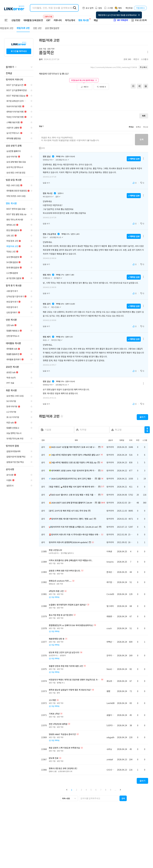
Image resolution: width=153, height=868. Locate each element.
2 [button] (76, 790)
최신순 (146, 127)
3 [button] (81, 790)
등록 (142, 139)
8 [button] (106, 790)
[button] (67, 790)
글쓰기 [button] (142, 417)
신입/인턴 (16, 20)
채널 (96, 20)
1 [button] (72, 790)
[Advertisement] (94, 99)
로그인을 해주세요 (19, 51)
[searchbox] (99, 798)
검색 (147, 430)
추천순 (131, 127)
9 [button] (111, 790)
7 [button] (101, 790)
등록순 (138, 127)
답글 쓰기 (46, 183)
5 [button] (91, 790)
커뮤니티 (58, 20)
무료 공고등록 (139, 20)
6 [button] (96, 790)
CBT (48, 19)
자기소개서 (70, 20)
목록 (144, 116)
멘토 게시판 (84, 20)
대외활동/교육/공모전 (33, 20)
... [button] (115, 790)
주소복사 (143, 67)
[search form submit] (75, 8)
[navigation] (19, 73)
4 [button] (86, 790)
